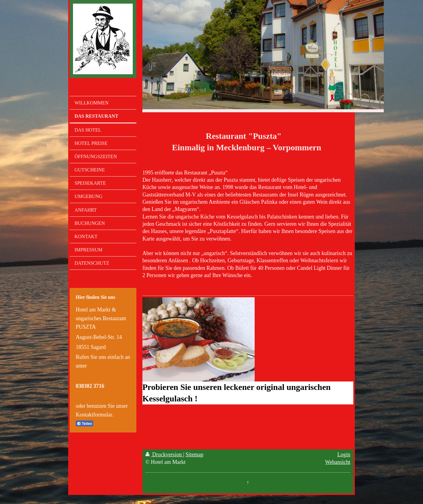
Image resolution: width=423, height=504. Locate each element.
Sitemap (194, 455)
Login (344, 455)
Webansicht (338, 462)
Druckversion (164, 455)
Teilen (84, 424)
